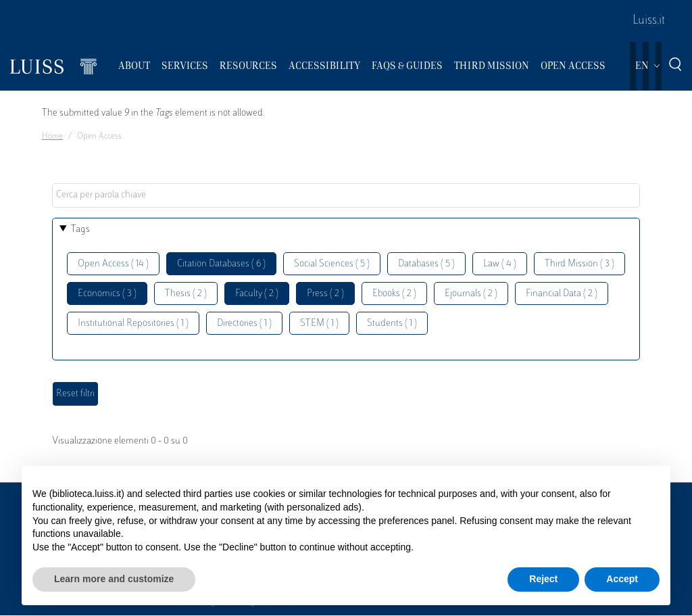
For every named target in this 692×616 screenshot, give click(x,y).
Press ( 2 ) (325, 294)
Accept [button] (622, 579)
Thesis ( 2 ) (186, 294)
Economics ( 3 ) (107, 294)
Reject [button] (543, 579)
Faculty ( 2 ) (257, 294)
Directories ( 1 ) (244, 324)
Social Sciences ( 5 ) (332, 264)
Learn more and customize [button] (114, 579)
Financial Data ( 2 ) (562, 294)
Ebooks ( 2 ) (394, 294)
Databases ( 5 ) (426, 264)
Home (52, 137)
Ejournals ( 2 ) (471, 294)
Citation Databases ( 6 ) (221, 264)
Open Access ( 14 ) (113, 264)
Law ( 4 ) (500, 264)
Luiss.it (649, 21)
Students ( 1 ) (392, 324)
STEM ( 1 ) (319, 324)
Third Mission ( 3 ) (579, 264)
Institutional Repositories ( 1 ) (133, 324)
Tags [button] (80, 230)
